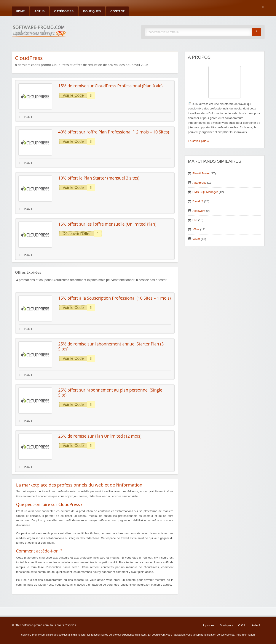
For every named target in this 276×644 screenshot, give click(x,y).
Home (20, 11)
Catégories (64, 11)
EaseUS (198, 201)
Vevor (196, 239)
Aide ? (256, 625)
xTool (196, 229)
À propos (208, 625)
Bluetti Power (201, 173)
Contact (117, 11)
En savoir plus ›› (199, 141)
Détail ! (26, 117)
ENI (195, 220)
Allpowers (199, 211)
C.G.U (242, 625)
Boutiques (92, 11)
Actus (39, 11)
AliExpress (199, 183)
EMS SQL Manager (205, 192)
